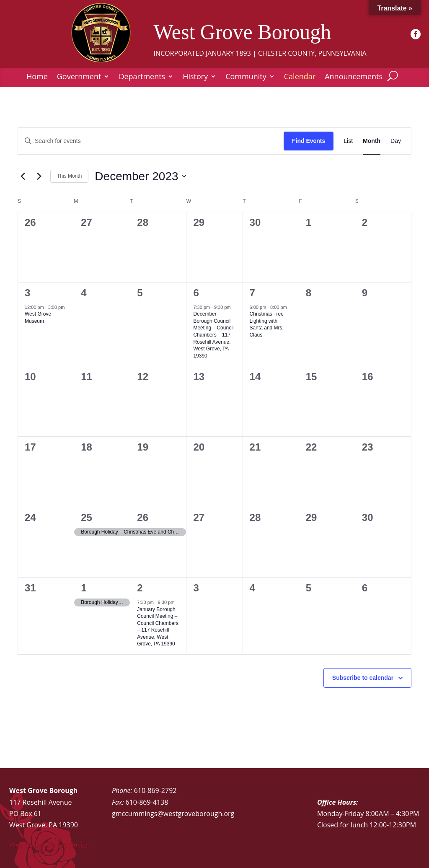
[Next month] (39, 176)
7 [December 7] (252, 293)
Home (37, 77)
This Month (69, 176)
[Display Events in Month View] (372, 141)
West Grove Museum (38, 317)
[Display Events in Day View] (396, 141)
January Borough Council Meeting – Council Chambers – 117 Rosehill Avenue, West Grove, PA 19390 (158, 627)
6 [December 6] (196, 293)
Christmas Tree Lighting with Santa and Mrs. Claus (267, 324)
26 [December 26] (143, 517)
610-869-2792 (155, 790)
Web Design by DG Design (50, 845)
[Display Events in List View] (348, 141)
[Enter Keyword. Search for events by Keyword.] (151, 141)
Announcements (354, 77)
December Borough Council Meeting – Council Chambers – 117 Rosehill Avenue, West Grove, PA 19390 (213, 335)
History (195, 77)
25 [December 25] (87, 517)
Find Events (309, 141)
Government (79, 77)
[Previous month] (23, 176)
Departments (142, 77)
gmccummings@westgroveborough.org (173, 814)
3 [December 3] (27, 293)
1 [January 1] (84, 588)
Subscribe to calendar (363, 678)
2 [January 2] (140, 588)
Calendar (300, 77)
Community (246, 77)
